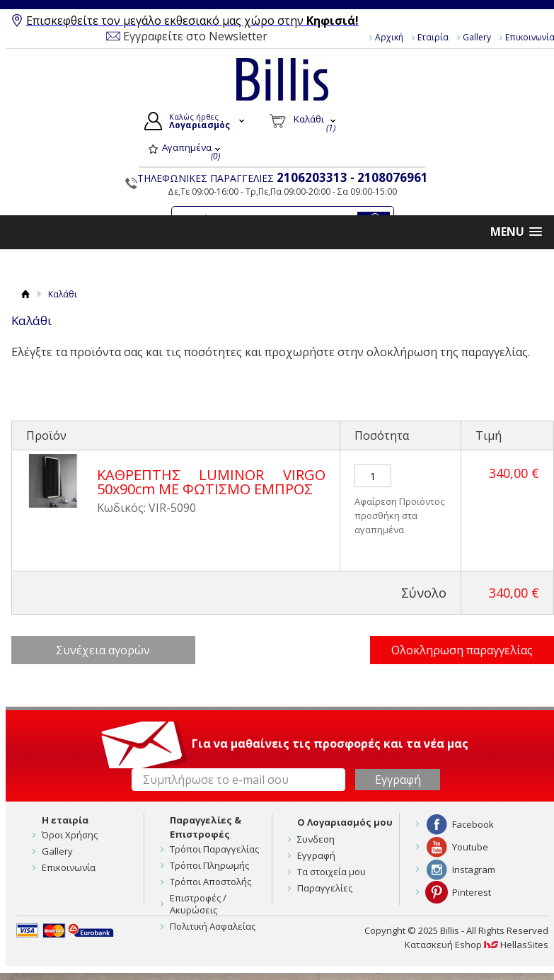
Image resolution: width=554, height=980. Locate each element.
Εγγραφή (316, 855)
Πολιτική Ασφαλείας (213, 926)
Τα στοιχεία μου (331, 872)
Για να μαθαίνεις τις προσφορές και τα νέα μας (330, 743)
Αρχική (389, 37)
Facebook (473, 824)
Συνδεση (316, 839)
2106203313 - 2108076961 (352, 177)
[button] (516, 232)
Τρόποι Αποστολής (210, 882)
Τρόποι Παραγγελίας (214, 849)
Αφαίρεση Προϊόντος (399, 501)
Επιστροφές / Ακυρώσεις (198, 904)
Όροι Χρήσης (70, 835)
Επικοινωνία (69, 867)
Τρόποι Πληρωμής (209, 865)
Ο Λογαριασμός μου (345, 822)
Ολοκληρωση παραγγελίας (462, 650)
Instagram (474, 870)
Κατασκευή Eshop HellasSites (477, 945)
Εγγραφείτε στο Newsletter (195, 36)
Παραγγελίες (325, 888)
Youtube (470, 847)
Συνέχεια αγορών (103, 650)
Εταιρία (433, 37)
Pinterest (472, 892)
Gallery (477, 37)
